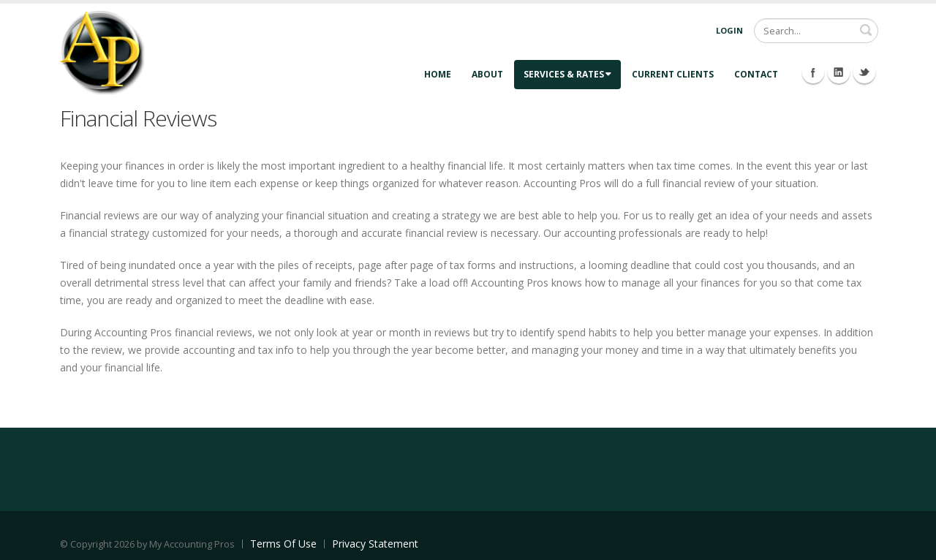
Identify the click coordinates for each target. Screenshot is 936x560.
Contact (756, 74)
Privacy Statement (375, 544)
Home (438, 74)
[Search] (816, 31)
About (487, 74)
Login (729, 30)
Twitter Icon (864, 72)
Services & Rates (567, 74)
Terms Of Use (283, 544)
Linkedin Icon (839, 72)
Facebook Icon (813, 72)
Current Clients (673, 74)
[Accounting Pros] (102, 52)
